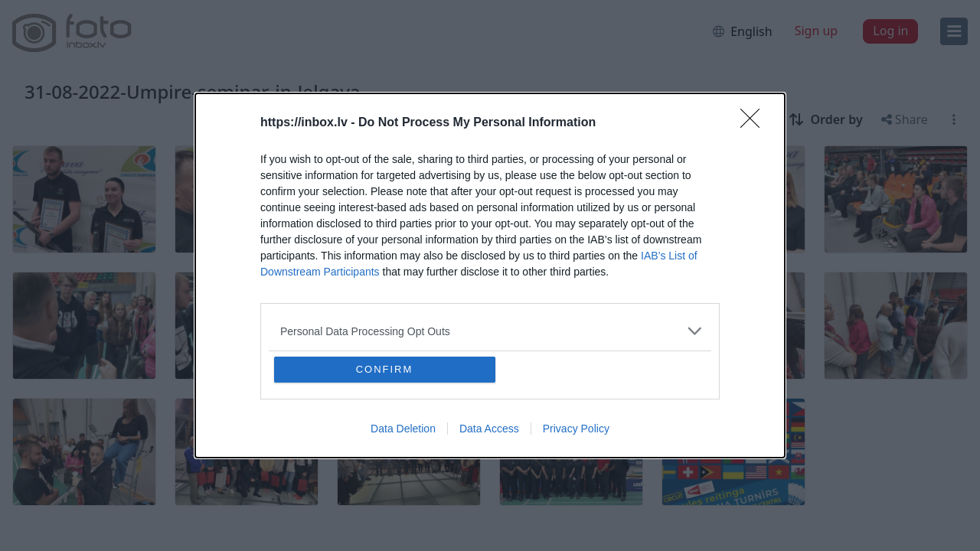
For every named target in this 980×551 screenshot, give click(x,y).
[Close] (755, 123)
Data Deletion (403, 429)
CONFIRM (385, 369)
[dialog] (490, 275)
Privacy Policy (576, 429)
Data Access (489, 429)
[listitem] (490, 331)
